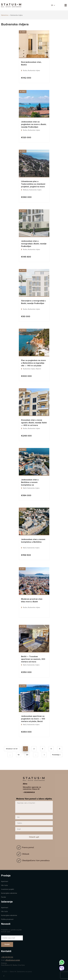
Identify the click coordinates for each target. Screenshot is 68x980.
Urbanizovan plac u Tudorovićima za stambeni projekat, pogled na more (33, 184)
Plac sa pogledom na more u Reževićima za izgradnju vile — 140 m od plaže (33, 363)
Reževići (38, 369)
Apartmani (5, 881)
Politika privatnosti (7, 919)
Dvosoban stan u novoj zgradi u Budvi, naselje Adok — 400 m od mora (34, 423)
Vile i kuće (4, 885)
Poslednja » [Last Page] (56, 755)
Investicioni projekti (8, 889)
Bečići (25, 488)
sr (52, 5)
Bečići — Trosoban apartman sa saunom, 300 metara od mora (33, 659)
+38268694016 (29, 792)
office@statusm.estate (13, 960)
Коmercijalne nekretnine (9, 893)
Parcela (3, 897)
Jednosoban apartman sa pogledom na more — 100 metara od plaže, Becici (33, 719)
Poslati (7, 944)
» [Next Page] (44, 755)
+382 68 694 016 (7, 957)
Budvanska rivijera (34, 70)
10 (19, 755)
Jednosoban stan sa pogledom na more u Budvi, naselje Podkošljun (34, 124)
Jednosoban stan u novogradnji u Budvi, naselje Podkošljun (34, 244)
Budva (25, 70)
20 (27, 755)
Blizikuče (26, 190)
